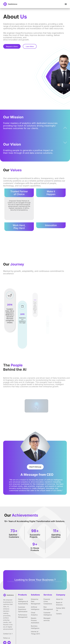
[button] (35, 467)
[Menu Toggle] (66, 4)
